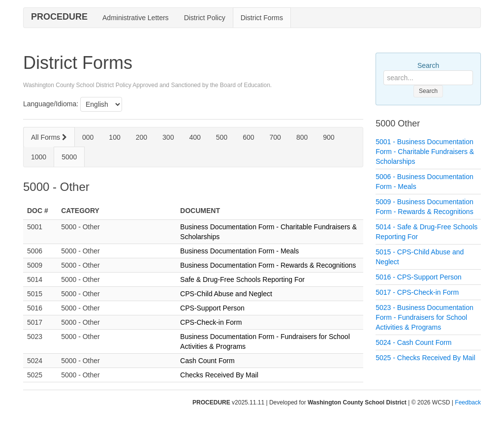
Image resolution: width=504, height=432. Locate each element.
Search (428, 65)
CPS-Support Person (212, 308)
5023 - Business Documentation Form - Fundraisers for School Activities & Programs (424, 317)
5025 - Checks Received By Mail (425, 358)
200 (142, 137)
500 (222, 137)
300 (168, 137)
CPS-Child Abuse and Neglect (226, 294)
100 (114, 137)
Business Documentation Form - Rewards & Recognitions (268, 265)
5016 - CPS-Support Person (418, 277)
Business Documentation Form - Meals (239, 251)
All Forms (49, 137)
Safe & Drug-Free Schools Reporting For (242, 279)
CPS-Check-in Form (211, 322)
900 (329, 137)
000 (88, 137)
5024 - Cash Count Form (413, 342)
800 (302, 137)
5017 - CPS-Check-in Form (417, 292)
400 (195, 137)
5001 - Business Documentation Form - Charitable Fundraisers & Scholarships (425, 152)
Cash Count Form (207, 361)
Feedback (468, 402)
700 (275, 137)
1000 (39, 157)
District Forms (262, 18)
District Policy (205, 18)
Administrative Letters (136, 18)
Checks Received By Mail (219, 375)
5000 (69, 157)
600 (248, 137)
